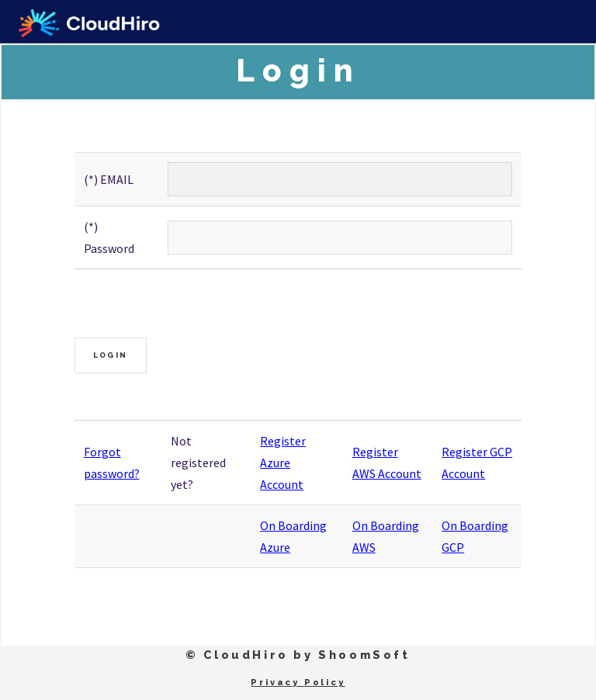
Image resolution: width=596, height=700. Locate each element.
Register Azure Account (283, 463)
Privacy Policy (298, 682)
